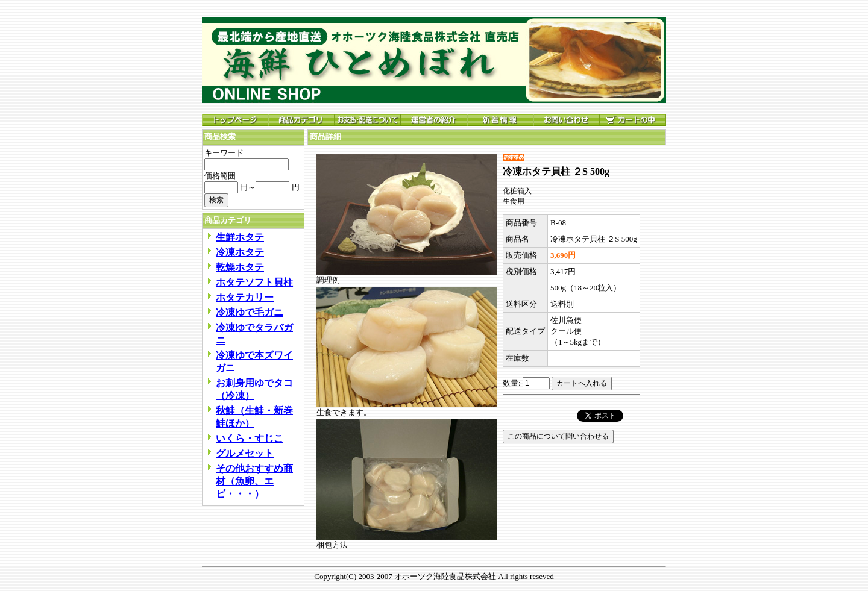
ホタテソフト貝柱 (254, 282)
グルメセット (245, 453)
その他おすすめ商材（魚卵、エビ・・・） (254, 481)
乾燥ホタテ (240, 267)
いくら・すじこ (250, 438)
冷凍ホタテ (240, 252)
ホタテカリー (245, 297)
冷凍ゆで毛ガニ (250, 312)
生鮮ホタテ (240, 237)
